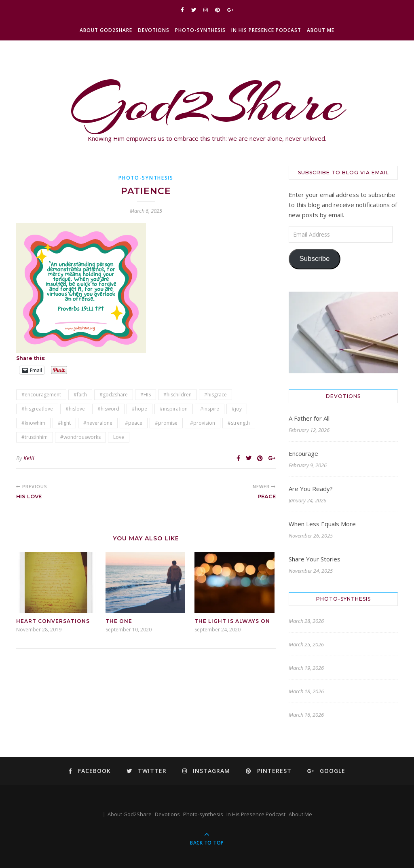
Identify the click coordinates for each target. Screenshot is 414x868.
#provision (203, 423)
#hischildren (177, 395)
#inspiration (174, 409)
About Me (321, 30)
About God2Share (106, 30)
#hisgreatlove (37, 409)
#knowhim (33, 423)
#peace (134, 423)
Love (119, 437)
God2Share (207, 103)
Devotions (154, 30)
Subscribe (314, 259)
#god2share (114, 395)
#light (64, 423)
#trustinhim (35, 437)
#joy (237, 409)
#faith (80, 395)
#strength (239, 423)
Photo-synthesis (200, 30)
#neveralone (98, 423)
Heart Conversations (53, 621)
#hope (139, 409)
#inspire (210, 409)
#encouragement (41, 395)
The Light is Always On (232, 621)
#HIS (146, 395)
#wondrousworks (80, 437)
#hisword (108, 409)
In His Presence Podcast (266, 30)
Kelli (29, 458)
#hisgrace (215, 395)
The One (119, 621)
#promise (166, 423)
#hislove (75, 409)
